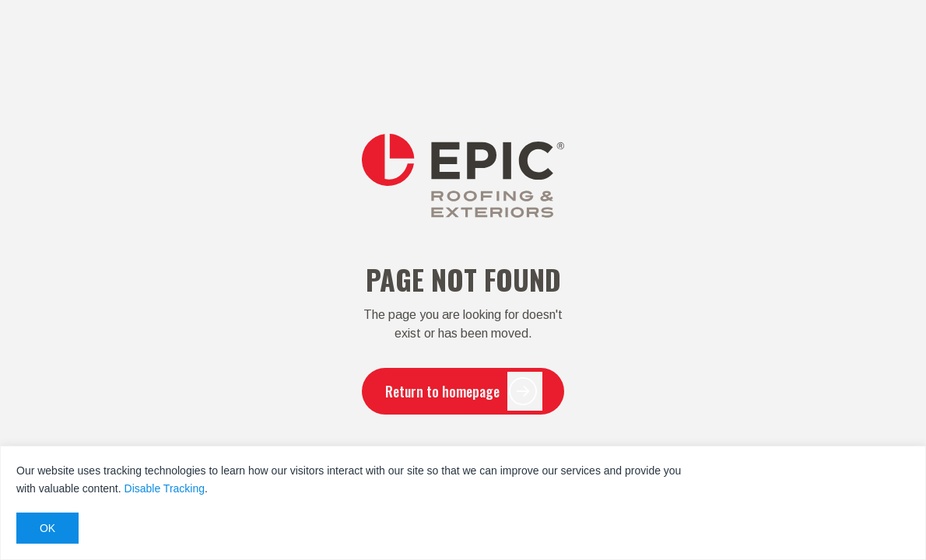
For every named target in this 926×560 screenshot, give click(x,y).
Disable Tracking (165, 488)
